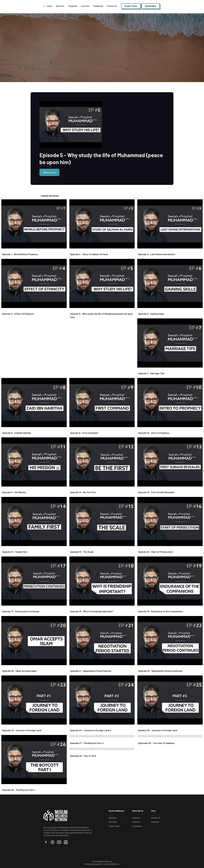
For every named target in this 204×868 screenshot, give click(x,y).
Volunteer (155, 822)
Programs (73, 6)
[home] (44, 6)
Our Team (113, 822)
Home (50, 6)
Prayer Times (114, 826)
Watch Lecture (50, 172)
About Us (60, 6)
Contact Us (112, 6)
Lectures (85, 6)
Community (98, 6)
